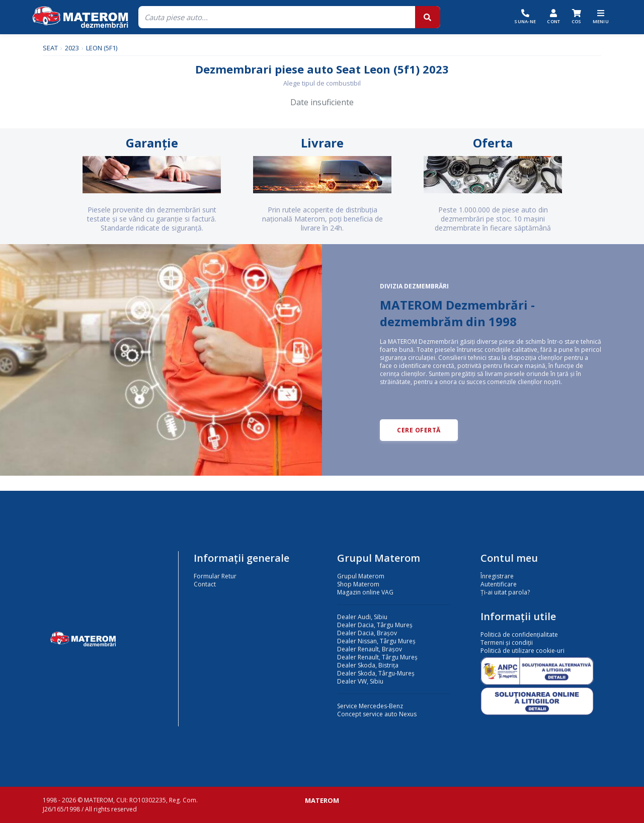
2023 (72, 48)
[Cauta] (277, 17)
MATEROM (322, 800)
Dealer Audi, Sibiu (362, 617)
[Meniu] (601, 17)
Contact (205, 584)
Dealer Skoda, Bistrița (368, 665)
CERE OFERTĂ (419, 430)
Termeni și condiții (507, 643)
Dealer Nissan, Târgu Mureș (376, 641)
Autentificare (499, 584)
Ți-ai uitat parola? (505, 592)
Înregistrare (497, 576)
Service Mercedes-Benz (370, 706)
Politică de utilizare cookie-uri (522, 651)
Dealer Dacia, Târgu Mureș (375, 625)
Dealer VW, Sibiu (360, 681)
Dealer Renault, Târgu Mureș (377, 657)
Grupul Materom (361, 576)
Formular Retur (215, 576)
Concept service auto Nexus (377, 714)
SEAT (50, 48)
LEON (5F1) (102, 48)
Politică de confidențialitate (519, 634)
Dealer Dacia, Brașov (367, 633)
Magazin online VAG (365, 592)
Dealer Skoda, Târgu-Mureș (376, 673)
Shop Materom (358, 584)
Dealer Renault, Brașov (370, 649)
